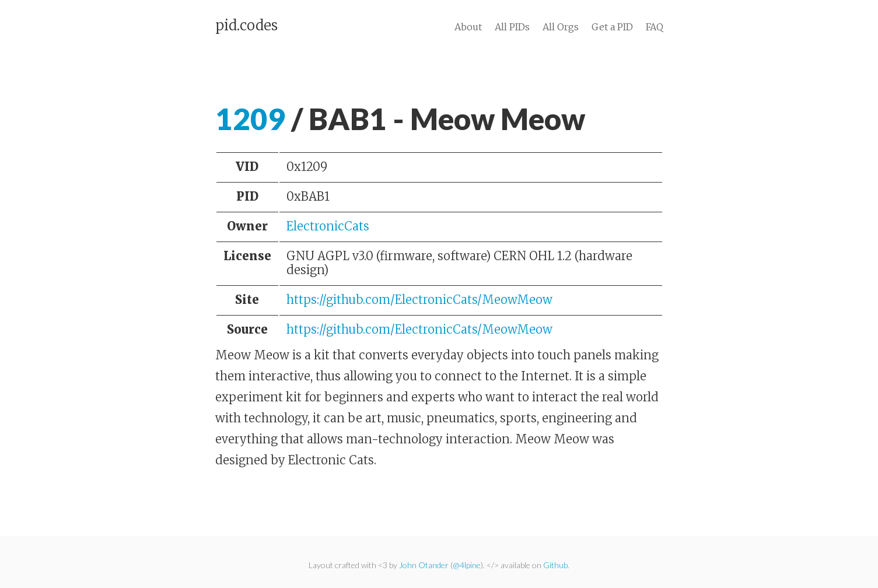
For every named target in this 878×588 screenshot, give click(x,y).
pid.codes (246, 26)
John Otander (424, 565)
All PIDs (512, 27)
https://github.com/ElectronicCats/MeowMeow (419, 300)
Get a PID (612, 27)
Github (555, 565)
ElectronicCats (328, 226)
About (468, 27)
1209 (250, 119)
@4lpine (467, 565)
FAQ (655, 27)
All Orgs (561, 27)
